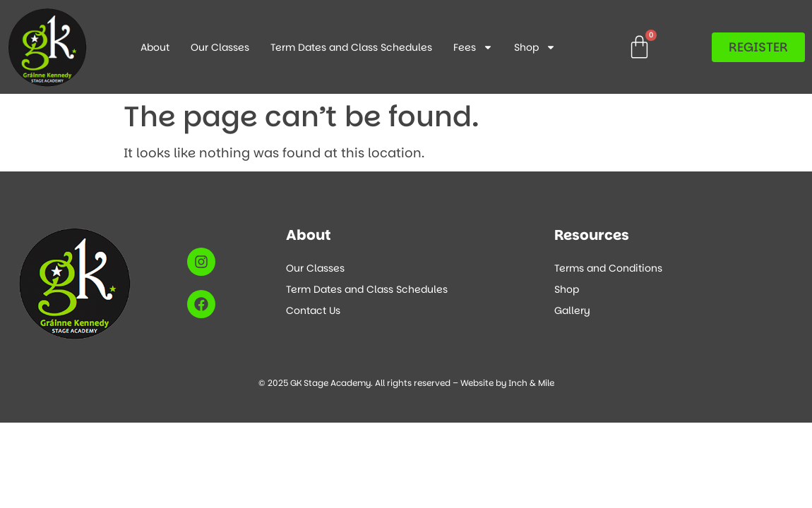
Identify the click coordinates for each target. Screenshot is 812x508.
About (155, 47)
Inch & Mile (531, 383)
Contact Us (313, 310)
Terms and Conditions (608, 268)
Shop (535, 47)
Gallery (572, 310)
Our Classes (220, 47)
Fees (473, 47)
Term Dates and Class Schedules (351, 47)
